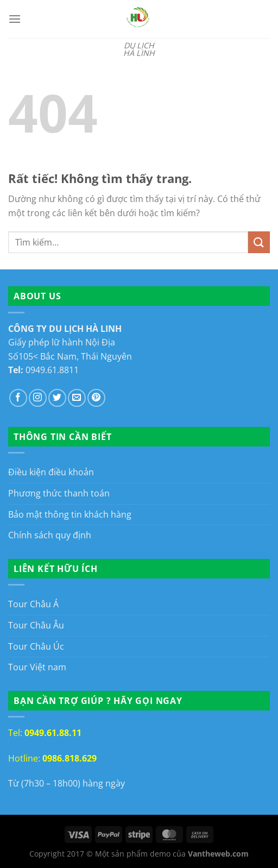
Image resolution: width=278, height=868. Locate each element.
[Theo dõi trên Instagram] (38, 398)
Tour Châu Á (33, 604)
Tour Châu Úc (36, 646)
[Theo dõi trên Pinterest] (96, 398)
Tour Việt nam (37, 667)
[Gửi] (259, 242)
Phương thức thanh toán (59, 493)
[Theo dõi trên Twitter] (57, 398)
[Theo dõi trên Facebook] (18, 398)
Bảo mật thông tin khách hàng (70, 514)
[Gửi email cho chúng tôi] (77, 398)
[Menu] (15, 19)
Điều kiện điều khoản (51, 472)
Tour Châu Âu (36, 625)
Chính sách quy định (50, 535)
